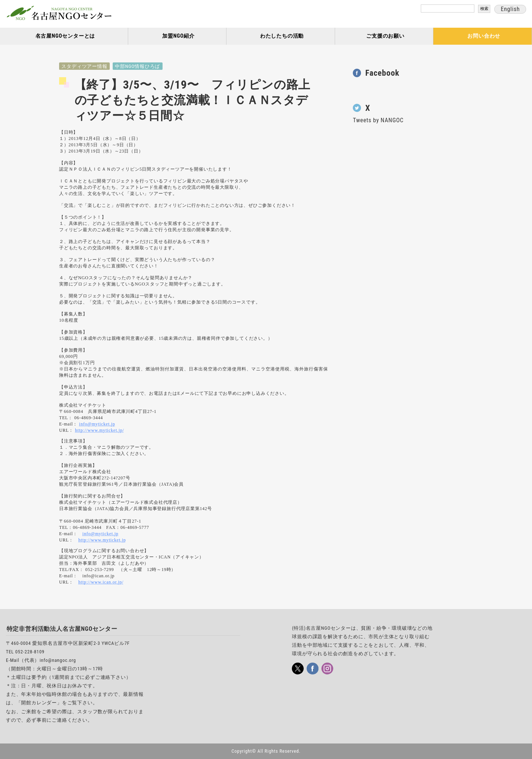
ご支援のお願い (385, 36)
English (510, 9)
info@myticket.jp (97, 424)
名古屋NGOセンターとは (65, 36)
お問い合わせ (484, 36)
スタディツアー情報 (84, 66)
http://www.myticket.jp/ (100, 430)
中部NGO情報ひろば (137, 66)
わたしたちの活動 (282, 36)
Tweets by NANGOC (378, 120)
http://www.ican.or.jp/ (101, 582)
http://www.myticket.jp (102, 540)
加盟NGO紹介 (178, 36)
